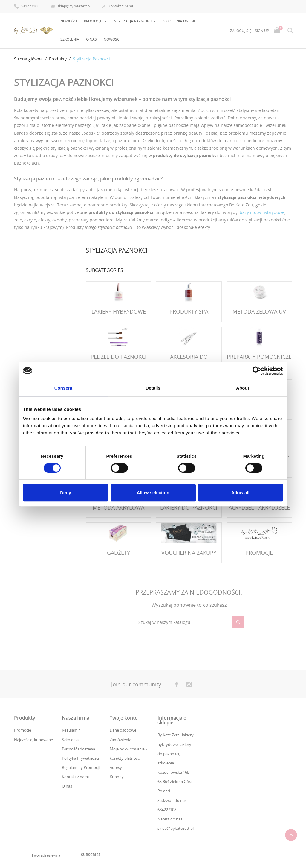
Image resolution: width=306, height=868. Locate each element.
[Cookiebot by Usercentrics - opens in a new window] (257, 371)
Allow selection (153, 493)
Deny (66, 493)
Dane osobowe (123, 730)
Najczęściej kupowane (33, 740)
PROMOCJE (94, 21)
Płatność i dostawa (78, 749)
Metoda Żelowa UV (259, 311)
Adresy (116, 767)
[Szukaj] (181, 622)
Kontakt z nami (117, 7)
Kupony (117, 777)
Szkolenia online (180, 21)
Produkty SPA (189, 311)
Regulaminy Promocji (81, 767)
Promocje (23, 730)
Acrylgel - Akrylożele (259, 507)
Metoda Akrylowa (118, 507)
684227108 (27, 6)
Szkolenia (70, 39)
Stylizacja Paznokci (133, 21)
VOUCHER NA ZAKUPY (189, 553)
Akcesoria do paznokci (189, 360)
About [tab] (243, 388)
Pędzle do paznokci (118, 357)
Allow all (240, 493)
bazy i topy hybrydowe (262, 212)
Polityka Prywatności (80, 758)
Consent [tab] (64, 388)
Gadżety (118, 553)
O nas (91, 39)
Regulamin (71, 730)
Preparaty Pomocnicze (259, 357)
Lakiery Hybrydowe (119, 311)
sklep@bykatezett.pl (71, 7)
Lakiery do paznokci (189, 507)
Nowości (69, 21)
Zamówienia (120, 740)
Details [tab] (153, 388)
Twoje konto (124, 718)
